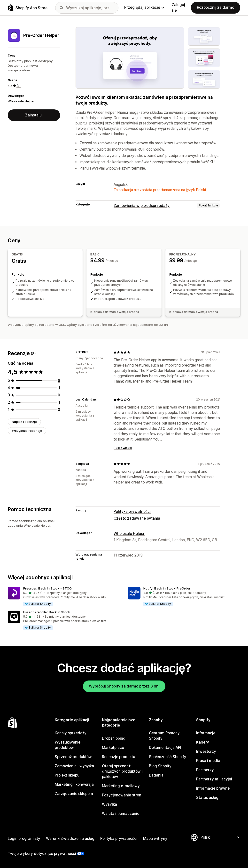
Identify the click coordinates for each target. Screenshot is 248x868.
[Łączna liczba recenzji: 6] (59, 381)
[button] (64, 597)
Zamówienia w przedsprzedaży (142, 206)
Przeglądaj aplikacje (144, 7)
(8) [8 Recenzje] (19, 86)
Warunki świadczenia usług (70, 839)
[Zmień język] (220, 837)
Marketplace (113, 748)
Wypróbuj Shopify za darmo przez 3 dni (124, 686)
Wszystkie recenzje (27, 431)
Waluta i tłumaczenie (121, 814)
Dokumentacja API (165, 748)
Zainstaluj (34, 115)
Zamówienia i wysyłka (74, 766)
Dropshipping (114, 738)
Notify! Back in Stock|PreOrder (167, 588)
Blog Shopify (160, 766)
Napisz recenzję (24, 422)
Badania (156, 775)
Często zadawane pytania (137, 518)
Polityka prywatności (132, 512)
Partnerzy (205, 770)
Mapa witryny (155, 839)
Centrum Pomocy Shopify (164, 736)
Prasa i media (208, 761)
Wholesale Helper (21, 101)
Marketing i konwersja (74, 784)
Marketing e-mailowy (121, 786)
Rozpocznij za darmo (216, 7)
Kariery (203, 742)
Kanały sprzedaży (71, 733)
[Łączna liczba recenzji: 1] (59, 388)
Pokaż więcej (123, 448)
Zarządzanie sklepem (74, 794)
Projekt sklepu (67, 775)
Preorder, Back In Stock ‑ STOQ (47, 588)
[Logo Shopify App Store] (28, 8)
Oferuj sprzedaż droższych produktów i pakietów (122, 771)
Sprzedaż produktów (73, 757)
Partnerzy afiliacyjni (214, 779)
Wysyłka (109, 804)
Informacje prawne (213, 788)
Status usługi (208, 798)
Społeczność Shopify (168, 757)
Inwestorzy (206, 751)
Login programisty (24, 839)
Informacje (206, 733)
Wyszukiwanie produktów (68, 745)
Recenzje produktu (119, 757)
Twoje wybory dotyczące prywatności (42, 854)
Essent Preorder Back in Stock (47, 612)
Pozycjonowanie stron (122, 795)
